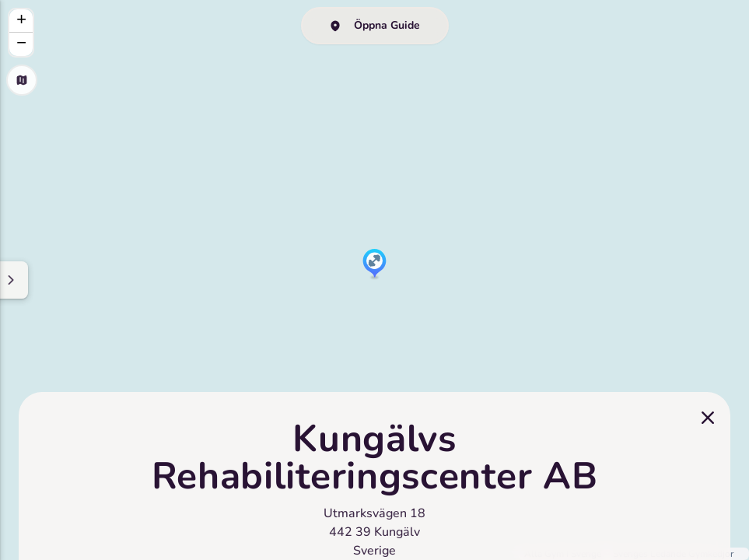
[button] (374, 264)
